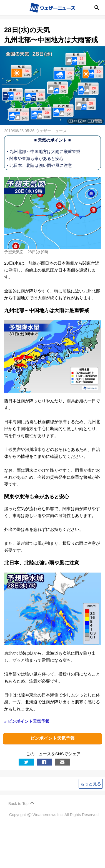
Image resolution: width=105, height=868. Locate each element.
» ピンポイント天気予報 (27, 721)
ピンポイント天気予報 (52, 739)
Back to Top (18, 804)
